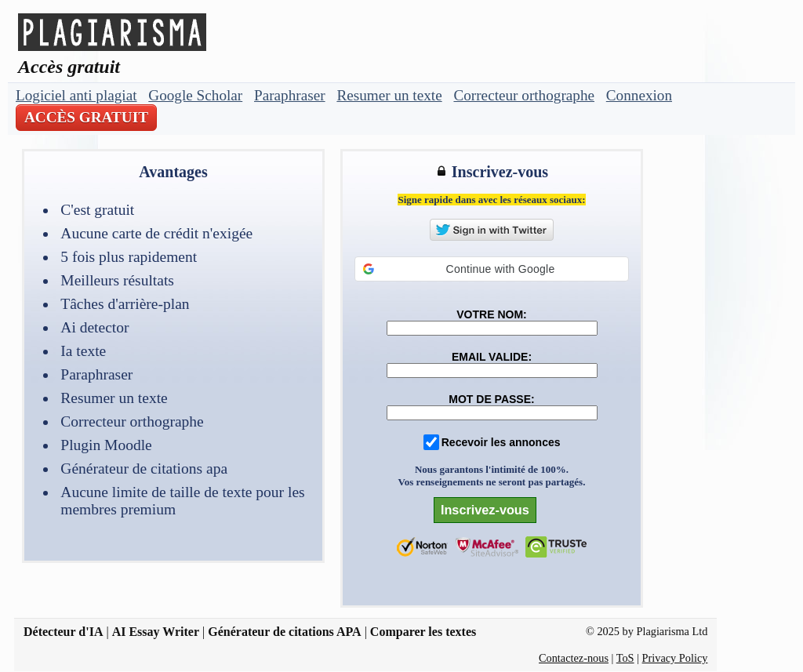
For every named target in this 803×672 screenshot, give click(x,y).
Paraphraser (290, 95)
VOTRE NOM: (491, 314)
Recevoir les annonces (501, 442)
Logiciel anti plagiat (76, 95)
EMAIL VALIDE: (492, 357)
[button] (492, 269)
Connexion (639, 95)
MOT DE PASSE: (491, 399)
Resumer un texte (389, 95)
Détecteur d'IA (63, 632)
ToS (625, 658)
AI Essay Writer (156, 632)
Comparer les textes (423, 632)
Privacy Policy (675, 658)
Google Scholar (195, 95)
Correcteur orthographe (524, 95)
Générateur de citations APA (284, 632)
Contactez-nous (574, 658)
